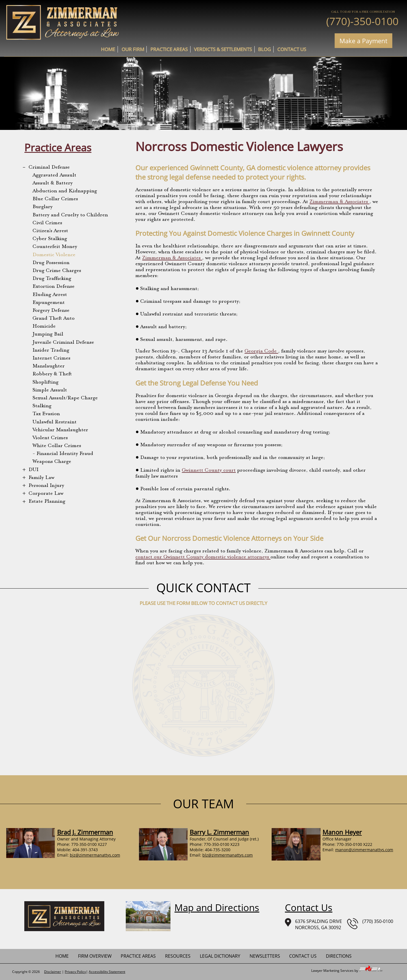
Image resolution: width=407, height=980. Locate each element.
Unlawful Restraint (55, 422)
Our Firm (133, 49)
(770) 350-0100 (370, 924)
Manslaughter (49, 366)
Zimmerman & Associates (339, 202)
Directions (339, 956)
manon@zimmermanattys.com (364, 850)
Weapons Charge (52, 462)
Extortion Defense (54, 287)
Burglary (43, 207)
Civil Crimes (47, 223)
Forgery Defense (51, 311)
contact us (292, 49)
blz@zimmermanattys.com (228, 855)
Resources (178, 956)
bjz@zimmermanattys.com (95, 855)
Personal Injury (46, 486)
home (108, 49)
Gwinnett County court (209, 471)
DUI (33, 470)
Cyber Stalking (50, 239)
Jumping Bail (48, 334)
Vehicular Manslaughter (60, 430)
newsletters (265, 956)
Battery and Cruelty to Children (70, 215)
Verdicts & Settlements (223, 49)
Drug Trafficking (52, 279)
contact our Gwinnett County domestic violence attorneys (203, 557)
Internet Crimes (51, 358)
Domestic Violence (54, 255)
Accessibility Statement (107, 972)
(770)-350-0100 (362, 21)
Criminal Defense (49, 167)
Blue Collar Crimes (55, 199)
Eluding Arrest (50, 295)
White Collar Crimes (57, 446)
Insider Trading (51, 350)
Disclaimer (53, 972)
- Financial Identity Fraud (63, 454)
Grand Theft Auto (54, 319)
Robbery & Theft (52, 374)
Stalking (42, 406)
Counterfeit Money (55, 247)
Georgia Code (261, 351)
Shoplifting (46, 382)
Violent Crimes (50, 438)
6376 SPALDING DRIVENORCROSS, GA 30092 (313, 924)
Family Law (41, 478)
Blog (264, 49)
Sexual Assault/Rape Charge (65, 398)
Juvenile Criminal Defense (63, 343)
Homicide (44, 326)
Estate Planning (47, 502)
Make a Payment (363, 41)
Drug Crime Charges (57, 271)
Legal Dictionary (220, 956)
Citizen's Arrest (50, 231)
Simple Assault (50, 390)
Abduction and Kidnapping (65, 191)
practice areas (169, 49)
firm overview (95, 956)
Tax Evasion (46, 414)
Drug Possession (51, 263)
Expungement (49, 303)
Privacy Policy (75, 972)
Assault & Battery (53, 183)
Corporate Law (46, 494)
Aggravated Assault (54, 175)
